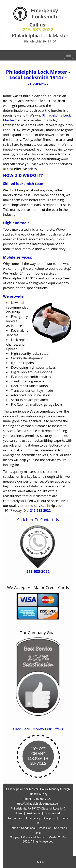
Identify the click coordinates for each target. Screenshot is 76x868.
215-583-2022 (38, 29)
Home (19, 813)
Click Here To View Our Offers (38, 729)
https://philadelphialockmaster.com (38, 804)
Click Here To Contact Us (38, 520)
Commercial (52, 813)
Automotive (15, 818)
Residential (34, 813)
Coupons (50, 818)
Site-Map (60, 828)
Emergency (33, 818)
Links (38, 833)
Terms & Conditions (22, 828)
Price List (45, 828)
